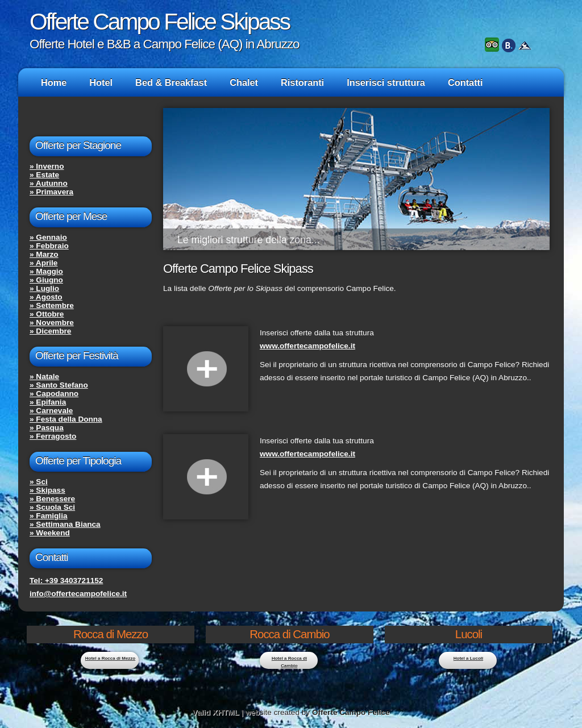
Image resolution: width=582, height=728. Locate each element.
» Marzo (44, 254)
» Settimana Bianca (65, 524)
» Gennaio (48, 237)
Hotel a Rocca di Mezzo (110, 658)
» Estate (44, 175)
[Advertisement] (296, 558)
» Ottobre (47, 314)
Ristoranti (302, 82)
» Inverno (47, 166)
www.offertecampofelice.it (307, 346)
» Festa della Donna (66, 419)
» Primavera (51, 192)
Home (54, 82)
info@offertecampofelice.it (78, 594)
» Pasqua (47, 428)
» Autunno (49, 183)
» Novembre (52, 323)
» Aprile (43, 263)
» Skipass (47, 490)
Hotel (101, 82)
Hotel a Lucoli (468, 658)
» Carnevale (51, 411)
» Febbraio (49, 246)
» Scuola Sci (52, 507)
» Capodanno (54, 394)
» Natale (44, 377)
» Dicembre (50, 331)
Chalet (244, 82)
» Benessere (52, 499)
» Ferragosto (53, 436)
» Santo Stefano (59, 385)
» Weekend (50, 533)
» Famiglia (48, 516)
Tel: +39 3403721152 (66, 581)
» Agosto (46, 297)
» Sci (39, 482)
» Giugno (46, 280)
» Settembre (52, 305)
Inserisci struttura (386, 82)
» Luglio (44, 288)
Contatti (465, 82)
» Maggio (46, 271)
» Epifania (48, 402)
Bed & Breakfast (171, 82)
